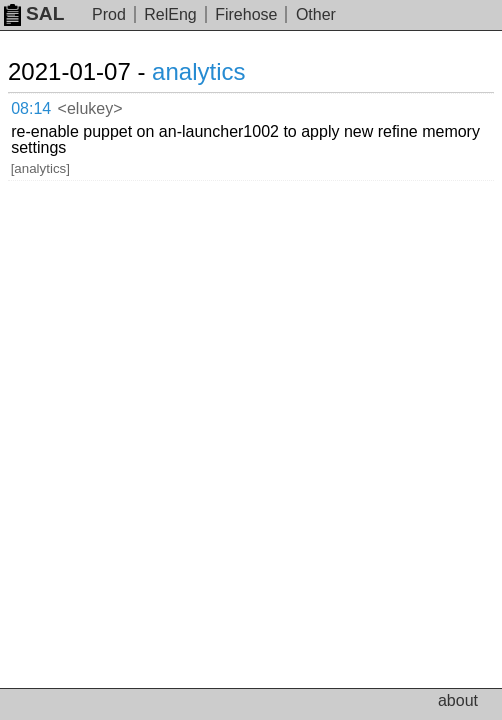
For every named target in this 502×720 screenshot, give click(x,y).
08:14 (31, 108)
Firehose (246, 14)
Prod (109, 14)
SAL (34, 13)
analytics (198, 71)
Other (316, 14)
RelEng (170, 14)
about (458, 700)
